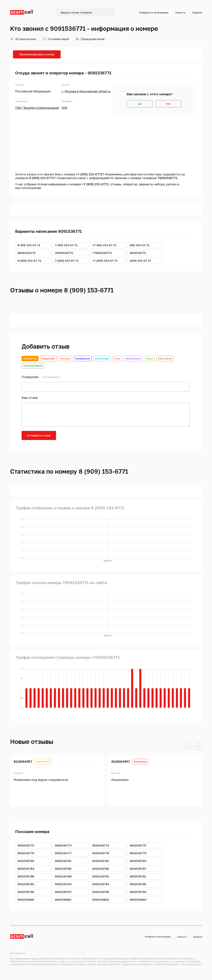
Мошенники (48, 359)
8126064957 (23, 762)
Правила (197, 13)
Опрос (149, 359)
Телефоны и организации (153, 13)
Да (140, 104)
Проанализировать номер (37, 54)
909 (64, 108)
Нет (168, 104)
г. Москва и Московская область (86, 91)
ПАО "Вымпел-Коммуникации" (37, 108)
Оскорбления (82, 359)
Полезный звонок (33, 366)
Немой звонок (133, 359)
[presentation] (86, 437)
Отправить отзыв (39, 435)
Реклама (65, 359)
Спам (117, 359)
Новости (180, 13)
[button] (189, 747)
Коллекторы (102, 359)
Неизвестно (30, 359)
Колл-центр (165, 359)
